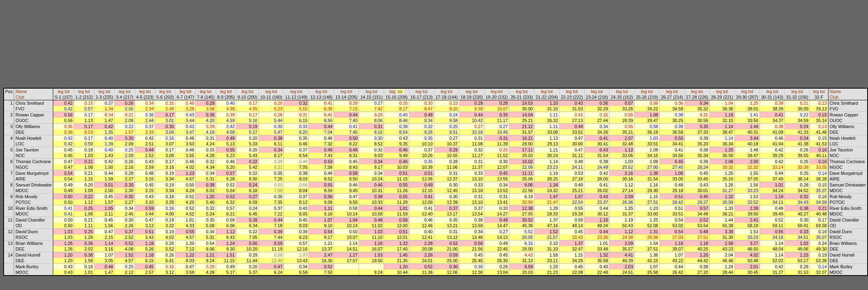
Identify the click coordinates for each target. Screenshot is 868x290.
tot (67, 91)
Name (21, 91)
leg (61, 91)
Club (20, 97)
